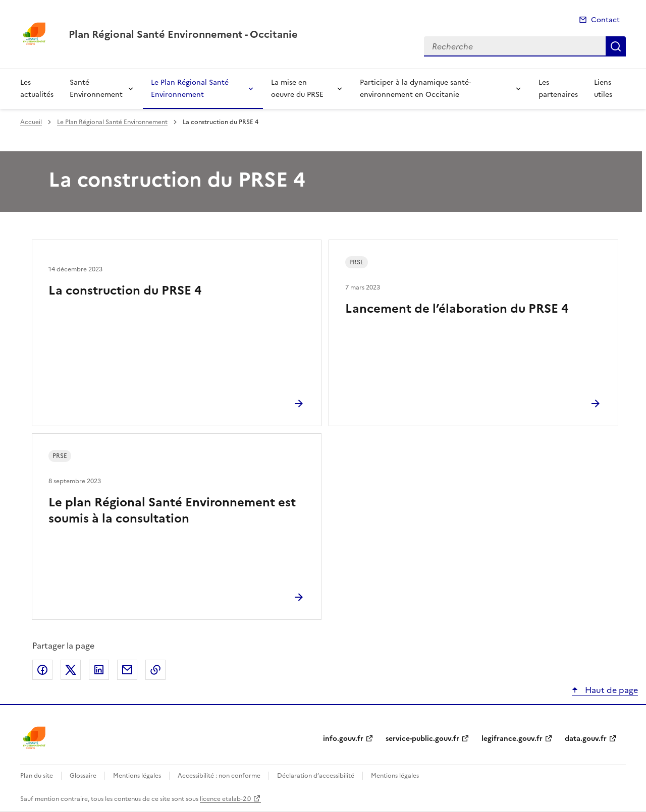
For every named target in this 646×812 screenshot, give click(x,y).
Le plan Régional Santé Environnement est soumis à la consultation (172, 510)
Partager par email (127, 670)
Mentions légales (137, 776)
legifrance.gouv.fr (512, 739)
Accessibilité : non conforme (219, 776)
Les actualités (37, 89)
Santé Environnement (96, 89)
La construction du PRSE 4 (125, 291)
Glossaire (83, 776)
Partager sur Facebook (42, 670)
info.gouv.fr (343, 739)
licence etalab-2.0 (225, 799)
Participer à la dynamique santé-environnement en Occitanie (415, 89)
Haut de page (610, 690)
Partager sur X (71, 670)
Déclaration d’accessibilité (316, 776)
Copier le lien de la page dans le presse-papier (155, 670)
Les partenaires (558, 89)
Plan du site (37, 776)
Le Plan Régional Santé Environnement (190, 89)
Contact (605, 20)
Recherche (616, 46)
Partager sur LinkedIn (99, 670)
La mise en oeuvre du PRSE (297, 89)
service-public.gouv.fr (422, 739)
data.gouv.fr (586, 739)
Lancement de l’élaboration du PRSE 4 (457, 309)
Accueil (31, 122)
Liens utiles (603, 89)
